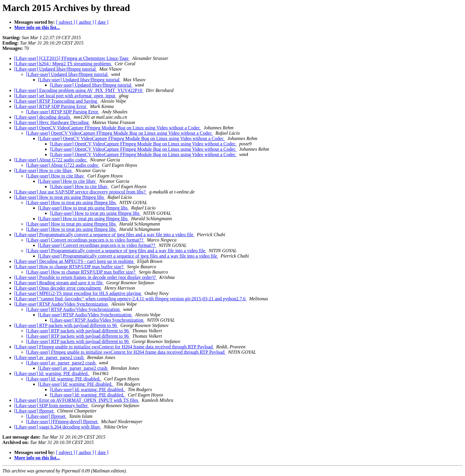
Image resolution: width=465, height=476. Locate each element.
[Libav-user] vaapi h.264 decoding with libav (58, 427)
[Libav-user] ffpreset (35, 411)
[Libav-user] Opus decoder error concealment (58, 288)
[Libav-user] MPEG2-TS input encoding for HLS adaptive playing (78, 293)
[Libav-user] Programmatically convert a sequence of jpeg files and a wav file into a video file (104, 235)
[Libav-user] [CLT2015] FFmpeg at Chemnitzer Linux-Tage (72, 58)
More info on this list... (37, 27)
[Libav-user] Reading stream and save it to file (59, 283)
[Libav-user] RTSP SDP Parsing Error (51, 106)
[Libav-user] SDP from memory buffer (52, 406)
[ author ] (85, 22)
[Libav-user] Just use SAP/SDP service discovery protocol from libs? (81, 192)
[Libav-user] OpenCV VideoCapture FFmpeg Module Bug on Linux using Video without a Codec (108, 128)
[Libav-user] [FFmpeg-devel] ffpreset (62, 422)
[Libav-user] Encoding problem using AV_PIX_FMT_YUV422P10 (79, 90)
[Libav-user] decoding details (43, 117)
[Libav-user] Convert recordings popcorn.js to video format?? (85, 240)
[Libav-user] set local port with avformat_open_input (65, 96)
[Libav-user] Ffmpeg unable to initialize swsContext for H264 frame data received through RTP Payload (114, 347)
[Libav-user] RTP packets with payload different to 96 (66, 325)
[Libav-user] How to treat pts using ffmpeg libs (60, 197)
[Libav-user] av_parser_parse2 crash (50, 357)
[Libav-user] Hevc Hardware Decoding (52, 122)
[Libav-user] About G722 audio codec (51, 160)
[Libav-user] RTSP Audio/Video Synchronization (62, 304)
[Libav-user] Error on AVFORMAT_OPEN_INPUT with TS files (77, 400)
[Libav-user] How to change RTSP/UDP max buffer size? (69, 267)
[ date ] (102, 22)
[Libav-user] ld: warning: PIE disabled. (52, 373)
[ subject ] (66, 22)
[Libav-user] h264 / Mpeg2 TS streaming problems (63, 64)
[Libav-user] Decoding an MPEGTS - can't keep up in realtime (74, 261)
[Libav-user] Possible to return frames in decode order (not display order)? (86, 277)
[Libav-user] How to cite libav (44, 170)
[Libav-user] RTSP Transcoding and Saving (56, 101)
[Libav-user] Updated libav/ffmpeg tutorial (56, 69)
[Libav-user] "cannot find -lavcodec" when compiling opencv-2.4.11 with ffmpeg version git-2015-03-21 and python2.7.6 (130, 299)
